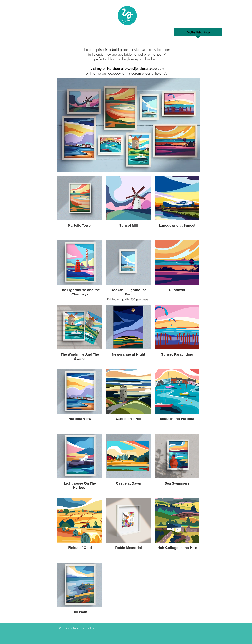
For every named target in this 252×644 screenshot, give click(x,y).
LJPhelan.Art (160, 73)
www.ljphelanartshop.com (144, 68)
